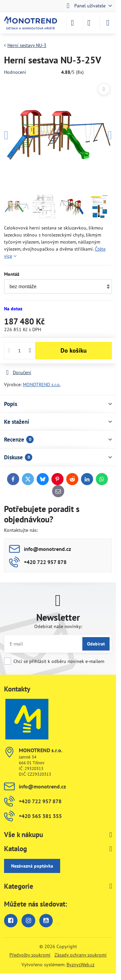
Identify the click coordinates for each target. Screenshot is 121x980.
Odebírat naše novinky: (58, 626)
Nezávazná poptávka (32, 866)
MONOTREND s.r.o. (42, 384)
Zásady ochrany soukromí (80, 955)
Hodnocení (15, 72)
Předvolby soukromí (30, 955)
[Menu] (108, 23)
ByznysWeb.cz (80, 965)
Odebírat (96, 644)
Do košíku (74, 350)
